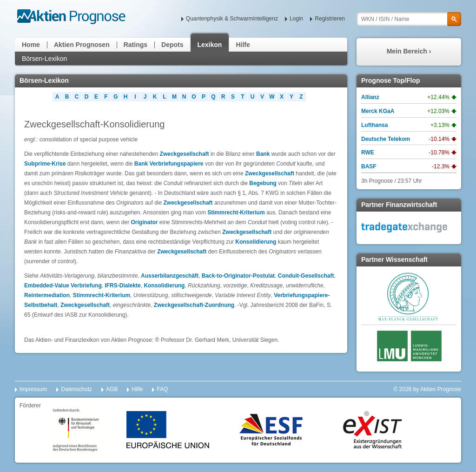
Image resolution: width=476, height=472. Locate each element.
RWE (368, 153)
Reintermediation (47, 295)
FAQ (162, 389)
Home (31, 45)
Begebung (263, 183)
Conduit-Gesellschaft (306, 276)
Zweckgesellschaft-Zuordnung (194, 305)
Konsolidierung (256, 242)
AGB (112, 389)
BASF (369, 166)
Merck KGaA (378, 111)
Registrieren (330, 19)
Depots (172, 45)
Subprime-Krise (45, 164)
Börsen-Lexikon (44, 59)
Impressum (33, 389)
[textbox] (409, 19)
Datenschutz (76, 389)
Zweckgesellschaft (185, 154)
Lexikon (210, 45)
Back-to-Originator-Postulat (238, 276)
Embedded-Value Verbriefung (63, 286)
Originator (144, 222)
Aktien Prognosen (82, 45)
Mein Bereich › (409, 51)
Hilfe (243, 45)
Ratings (136, 45)
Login (296, 19)
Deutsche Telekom (386, 139)
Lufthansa (374, 125)
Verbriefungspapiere (177, 164)
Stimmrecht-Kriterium (236, 213)
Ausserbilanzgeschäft (170, 276)
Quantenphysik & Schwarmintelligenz (232, 19)
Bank (264, 154)
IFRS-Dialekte (122, 286)
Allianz (370, 97)
